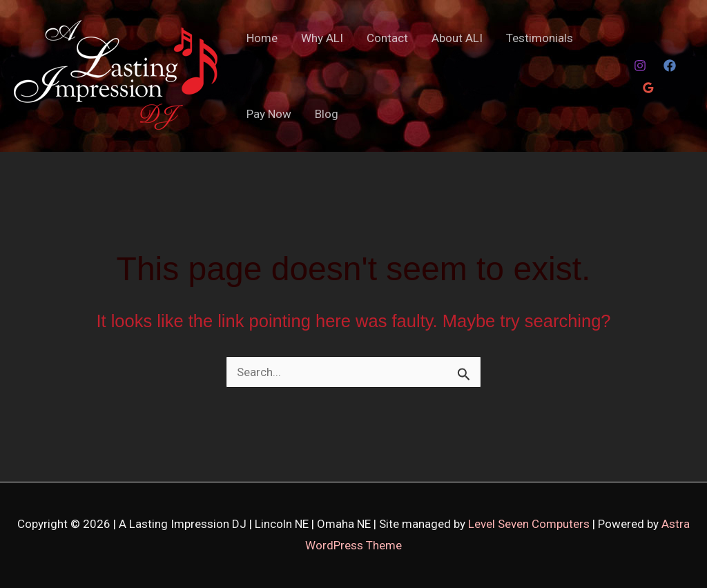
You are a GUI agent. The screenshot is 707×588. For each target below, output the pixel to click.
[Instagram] (640, 66)
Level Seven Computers (530, 524)
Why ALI (322, 38)
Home (262, 38)
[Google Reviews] (648, 88)
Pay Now (269, 114)
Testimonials (540, 38)
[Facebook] (670, 66)
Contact (387, 38)
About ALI (457, 38)
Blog (327, 114)
